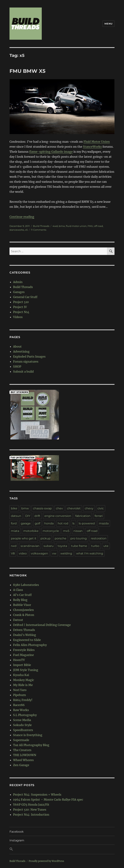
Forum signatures (26, 362)
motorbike (31, 531)
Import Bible (22, 665)
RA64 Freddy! (23, 700)
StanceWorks (92, 147)
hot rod (63, 523)
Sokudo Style (22, 725)
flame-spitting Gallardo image (51, 152)
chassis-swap (42, 508)
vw (54, 553)
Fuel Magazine (23, 655)
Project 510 (21, 302)
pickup (46, 538)
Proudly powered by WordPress (46, 861)
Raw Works (21, 710)
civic (101, 508)
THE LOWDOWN (25, 755)
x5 (26, 230)
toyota (62, 546)
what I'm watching (90, 553)
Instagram (17, 840)
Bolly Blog (20, 600)
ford (14, 523)
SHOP (17, 367)
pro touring (79, 538)
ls (73, 523)
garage (26, 523)
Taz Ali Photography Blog (31, 745)
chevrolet (74, 508)
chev (59, 508)
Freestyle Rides (24, 650)
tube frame (79, 546)
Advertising (21, 351)
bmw (62, 226)
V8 (13, 553)
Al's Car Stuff (22, 595)
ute (106, 546)
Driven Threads (24, 630)
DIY (28, 516)
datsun (16, 516)
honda (49, 523)
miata (15, 531)
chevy (89, 508)
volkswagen (39, 553)
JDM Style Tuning (26, 670)
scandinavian (30, 546)
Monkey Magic (24, 680)
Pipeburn (20, 695)
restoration (99, 538)
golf (37, 523)
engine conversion (58, 516)
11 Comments (39, 230)
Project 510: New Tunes (30, 810)
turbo (95, 546)
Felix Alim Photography (30, 645)
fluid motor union (76, 226)
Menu (108, 24)
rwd (14, 546)
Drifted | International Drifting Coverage (42, 625)
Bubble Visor (22, 605)
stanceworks (17, 230)
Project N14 (21, 312)
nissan (78, 531)
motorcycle (51, 531)
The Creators (22, 750)
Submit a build (23, 372)
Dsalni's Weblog (25, 635)
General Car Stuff (25, 297)
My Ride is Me (23, 685)
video (23, 553)
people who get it (24, 538)
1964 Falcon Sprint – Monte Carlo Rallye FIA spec (48, 800)
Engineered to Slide (27, 640)
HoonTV (19, 660)
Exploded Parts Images (29, 356)
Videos (18, 317)
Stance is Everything (28, 735)
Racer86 (19, 705)
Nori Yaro (20, 690)
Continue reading (22, 217)
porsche (60, 538)
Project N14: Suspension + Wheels (37, 795)
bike (14, 508)
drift (37, 516)
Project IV (20, 307)
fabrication (83, 516)
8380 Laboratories (26, 585)
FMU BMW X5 (28, 71)
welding (66, 553)
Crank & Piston (24, 615)
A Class (18, 590)
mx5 (66, 531)
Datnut (18, 620)
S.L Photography (25, 715)
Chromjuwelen (23, 610)
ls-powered (87, 523)
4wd (55, 226)
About (17, 346)
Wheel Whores (23, 760)
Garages (19, 292)
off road (98, 226)
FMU (90, 226)
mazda (104, 523)
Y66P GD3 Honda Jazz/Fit (31, 805)
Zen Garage (21, 765)
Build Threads (41, 226)
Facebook (17, 832)
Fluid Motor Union (97, 142)
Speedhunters (23, 730)
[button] (62, 849)
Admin (18, 282)
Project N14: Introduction (31, 815)
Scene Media (22, 720)
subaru (49, 546)
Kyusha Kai (21, 675)
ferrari (99, 516)
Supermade (21, 740)
